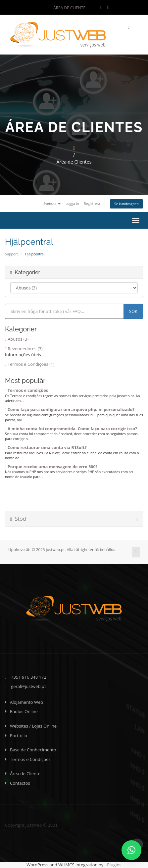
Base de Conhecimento (33, 750)
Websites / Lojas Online (33, 726)
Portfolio (19, 736)
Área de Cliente (67, 8)
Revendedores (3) (24, 349)
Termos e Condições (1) (30, 364)
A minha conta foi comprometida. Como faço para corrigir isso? (71, 429)
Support (11, 254)
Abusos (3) (17, 339)
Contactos (20, 783)
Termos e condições (26, 390)
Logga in (72, 204)
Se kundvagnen (126, 204)
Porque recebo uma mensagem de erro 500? (51, 467)
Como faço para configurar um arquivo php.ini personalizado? (70, 410)
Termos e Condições (30, 759)
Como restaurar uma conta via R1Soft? (46, 448)
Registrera (92, 204)
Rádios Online (24, 711)
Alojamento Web (26, 702)
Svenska (52, 204)
